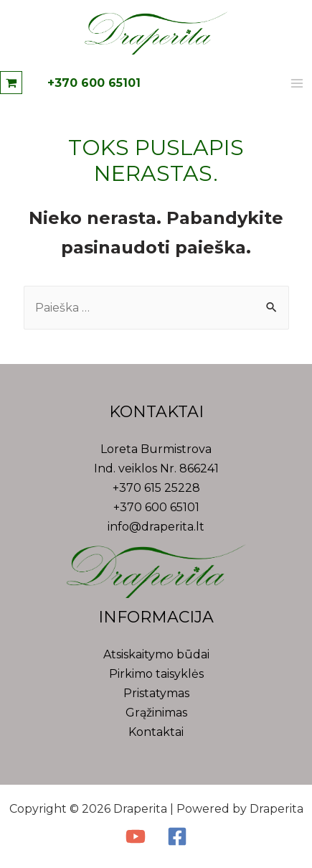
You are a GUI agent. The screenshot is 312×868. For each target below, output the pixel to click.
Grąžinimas (156, 713)
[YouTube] (136, 836)
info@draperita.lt (156, 527)
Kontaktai (156, 732)
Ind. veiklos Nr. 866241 (156, 468)
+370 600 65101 (94, 83)
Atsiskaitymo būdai (156, 654)
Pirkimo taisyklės (156, 674)
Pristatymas (156, 693)
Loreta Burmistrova (156, 449)
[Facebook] (177, 836)
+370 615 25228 (156, 488)
